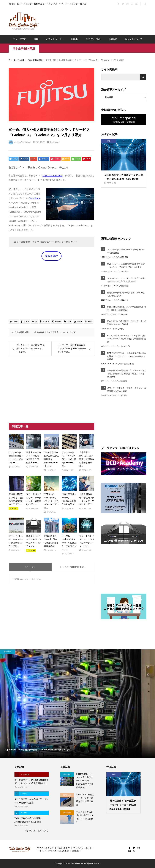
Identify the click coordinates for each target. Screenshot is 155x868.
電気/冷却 (125, 271)
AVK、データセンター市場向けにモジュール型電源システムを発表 (127, 390)
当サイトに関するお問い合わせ (54, 851)
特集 (36, 39)
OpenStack (34, 198)
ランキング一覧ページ (35, 831)
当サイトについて (134, 39)
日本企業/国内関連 (24, 49)
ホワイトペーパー (55, 39)
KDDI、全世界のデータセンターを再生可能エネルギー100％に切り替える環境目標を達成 (127, 339)
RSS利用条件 (63, 848)
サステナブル (125, 346)
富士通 (56, 332)
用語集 (74, 39)
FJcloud (40, 332)
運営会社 (76, 851)
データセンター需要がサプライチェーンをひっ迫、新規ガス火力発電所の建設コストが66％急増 (127, 374)
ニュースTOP (19, 39)
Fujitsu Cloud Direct (52, 176)
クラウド (48, 332)
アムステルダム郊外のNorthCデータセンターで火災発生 (126, 251)
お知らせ (113, 39)
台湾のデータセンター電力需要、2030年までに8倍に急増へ (126, 294)
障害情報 (125, 257)
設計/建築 (125, 286)
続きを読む (51, 256)
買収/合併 (124, 314)
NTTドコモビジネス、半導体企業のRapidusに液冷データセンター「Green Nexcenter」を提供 (126, 356)
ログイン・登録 (93, 39)
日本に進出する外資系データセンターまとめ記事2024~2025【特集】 (127, 323)
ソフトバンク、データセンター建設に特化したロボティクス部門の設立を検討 (127, 280)
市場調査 (124, 381)
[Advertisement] (97, 21)
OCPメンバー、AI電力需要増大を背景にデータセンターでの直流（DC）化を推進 (126, 266)
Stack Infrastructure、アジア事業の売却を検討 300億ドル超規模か (127, 308)
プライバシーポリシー (83, 848)
